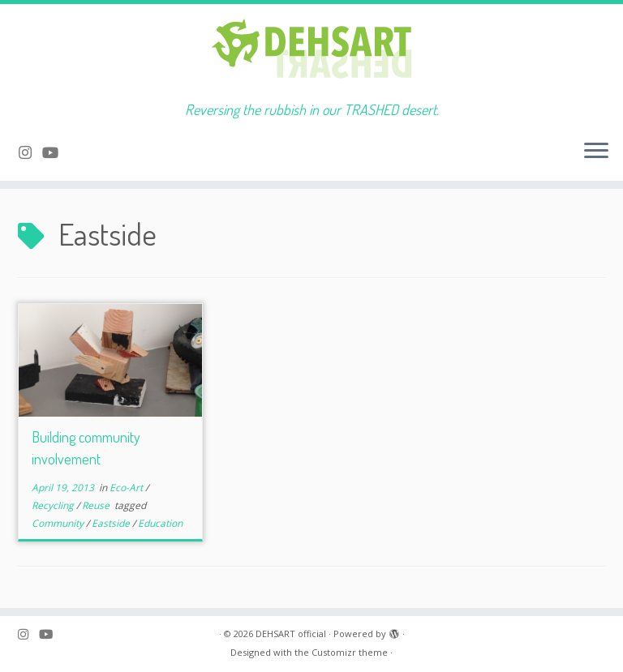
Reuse (97, 505)
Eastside (112, 523)
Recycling (54, 505)
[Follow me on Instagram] (30, 152)
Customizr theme (350, 652)
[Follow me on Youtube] (56, 152)
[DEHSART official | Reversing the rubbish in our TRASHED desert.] (311, 53)
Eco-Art (127, 488)
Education (160, 523)
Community (59, 523)
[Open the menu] (596, 152)
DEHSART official (291, 633)
